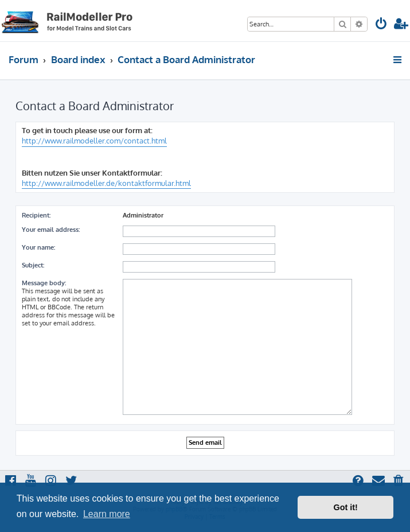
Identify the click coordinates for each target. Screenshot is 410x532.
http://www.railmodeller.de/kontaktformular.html (106, 183)
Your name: (38, 247)
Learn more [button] (107, 514)
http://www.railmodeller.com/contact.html (94, 141)
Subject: (33, 265)
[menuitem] (381, 25)
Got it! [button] (346, 507)
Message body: (44, 283)
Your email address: (51, 230)
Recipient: (36, 215)
